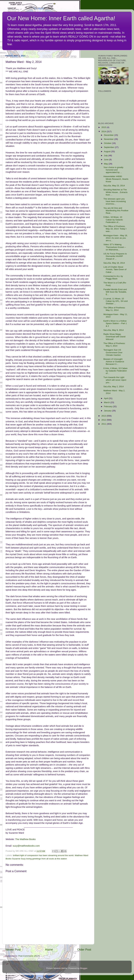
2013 (104, 416)
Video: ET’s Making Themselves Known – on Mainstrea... (115, 247)
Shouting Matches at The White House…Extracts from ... (116, 192)
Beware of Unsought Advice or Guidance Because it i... (114, 362)
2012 (104, 420)
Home (49, 950)
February (108, 406)
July (106, 155)
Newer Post (13, 950)
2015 (104, 127)
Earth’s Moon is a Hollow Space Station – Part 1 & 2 (115, 323)
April (106, 398)
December (109, 135)
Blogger (84, 968)
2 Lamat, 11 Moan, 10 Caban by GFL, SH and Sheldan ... (116, 301)
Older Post (84, 950)
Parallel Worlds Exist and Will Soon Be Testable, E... (115, 292)
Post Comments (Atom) (29, 956)
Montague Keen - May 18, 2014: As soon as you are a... (116, 238)
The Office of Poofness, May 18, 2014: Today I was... (115, 229)
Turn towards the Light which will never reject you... (115, 380)
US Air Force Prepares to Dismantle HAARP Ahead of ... (115, 256)
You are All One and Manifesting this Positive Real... (116, 211)
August (108, 151)
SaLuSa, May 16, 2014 (114, 263)
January (108, 411)
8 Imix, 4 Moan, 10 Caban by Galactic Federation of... (116, 371)
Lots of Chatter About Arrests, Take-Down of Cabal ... (115, 269)
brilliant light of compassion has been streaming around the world (43, 855)
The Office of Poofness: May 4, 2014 (114, 345)
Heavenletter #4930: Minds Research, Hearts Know (116, 179)
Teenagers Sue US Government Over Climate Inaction (113, 352)
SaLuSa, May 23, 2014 (114, 186)
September (109, 147)
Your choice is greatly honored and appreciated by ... (113, 170)
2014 (104, 131)
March (107, 402)
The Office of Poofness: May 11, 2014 (114, 309)
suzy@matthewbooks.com (26, 846)
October (108, 143)
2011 (104, 424)
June (106, 160)
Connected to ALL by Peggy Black (113, 277)
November (109, 139)
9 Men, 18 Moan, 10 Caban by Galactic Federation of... (113, 220)
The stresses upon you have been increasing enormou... (115, 201)
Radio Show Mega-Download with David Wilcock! (114, 337)
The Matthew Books (25, 839)
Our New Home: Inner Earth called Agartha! (61, 18)
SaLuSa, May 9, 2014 (114, 330)
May (106, 164)
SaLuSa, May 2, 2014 (114, 386)
